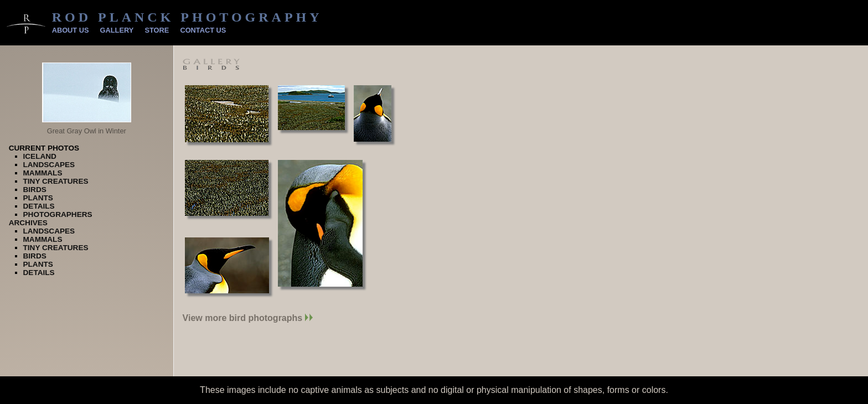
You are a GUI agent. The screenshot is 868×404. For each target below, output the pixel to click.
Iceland (40, 156)
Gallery (117, 30)
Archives (28, 223)
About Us (71, 30)
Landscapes (49, 165)
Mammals (43, 173)
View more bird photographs (248, 318)
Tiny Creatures (56, 181)
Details (39, 206)
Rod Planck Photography (187, 17)
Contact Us (203, 30)
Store (157, 30)
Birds (35, 190)
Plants (38, 198)
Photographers (58, 214)
